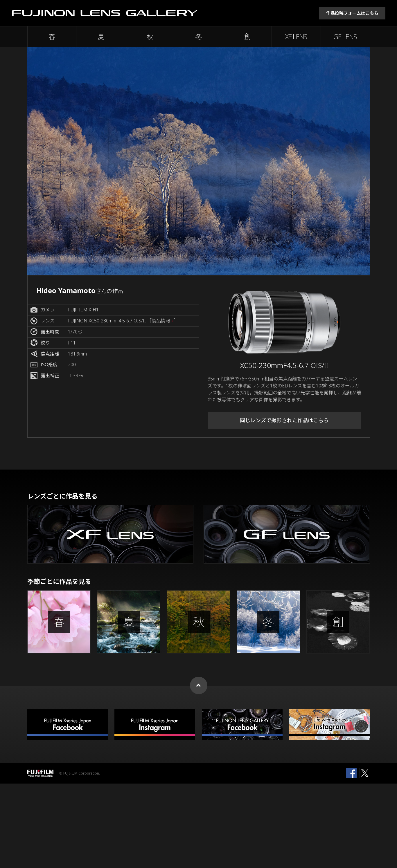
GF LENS (345, 37)
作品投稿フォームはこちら (352, 13)
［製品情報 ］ (163, 321)
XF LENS (296, 37)
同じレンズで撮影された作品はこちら (284, 420)
